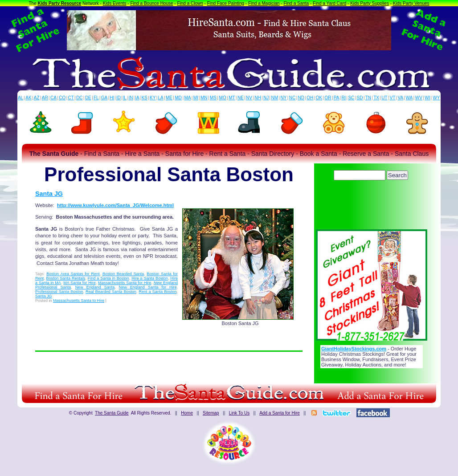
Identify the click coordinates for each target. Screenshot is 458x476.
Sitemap (211, 413)
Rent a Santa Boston (157, 292)
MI (196, 98)
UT (384, 98)
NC (292, 98)
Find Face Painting (226, 3)
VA (401, 98)
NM (275, 98)
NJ (266, 98)
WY (436, 98)
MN (204, 98)
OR (328, 98)
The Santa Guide (112, 413)
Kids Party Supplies (370, 3)
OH (310, 98)
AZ (37, 98)
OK (319, 98)
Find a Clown (190, 3)
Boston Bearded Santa (123, 274)
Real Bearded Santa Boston (111, 292)
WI (427, 98)
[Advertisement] (372, 207)
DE (88, 98)
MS (213, 98)
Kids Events (115, 3)
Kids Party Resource (60, 3)
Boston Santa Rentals (65, 278)
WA (409, 98)
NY (283, 98)
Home (187, 413)
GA (104, 98)
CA (53, 98)
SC (351, 98)
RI (343, 98)
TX (376, 98)
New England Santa (95, 287)
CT (71, 98)
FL (96, 98)
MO (223, 98)
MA (188, 98)
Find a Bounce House (151, 3)
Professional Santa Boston (59, 292)
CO (62, 98)
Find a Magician (264, 3)
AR (45, 98)
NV (249, 98)
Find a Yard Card (329, 3)
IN (131, 98)
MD (179, 98)
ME (169, 98)
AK (28, 98)
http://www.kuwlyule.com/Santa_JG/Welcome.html (115, 205)
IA (137, 98)
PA (337, 98)
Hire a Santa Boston (150, 278)
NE (241, 98)
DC (79, 98)
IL (125, 98)
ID (119, 98)
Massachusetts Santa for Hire (125, 283)
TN (368, 98)
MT (232, 98)
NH (258, 98)
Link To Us (239, 413)
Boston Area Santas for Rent (73, 274)
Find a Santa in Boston (108, 278)
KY (153, 98)
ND (301, 98)
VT (393, 98)
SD (360, 98)
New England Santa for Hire (148, 287)
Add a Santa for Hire (280, 413)
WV (419, 98)
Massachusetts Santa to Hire (79, 301)
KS (145, 98)
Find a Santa (296, 3)
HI (112, 98)
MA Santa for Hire (79, 283)
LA (161, 98)
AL (20, 98)
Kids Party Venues (411, 3)
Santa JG (49, 194)
